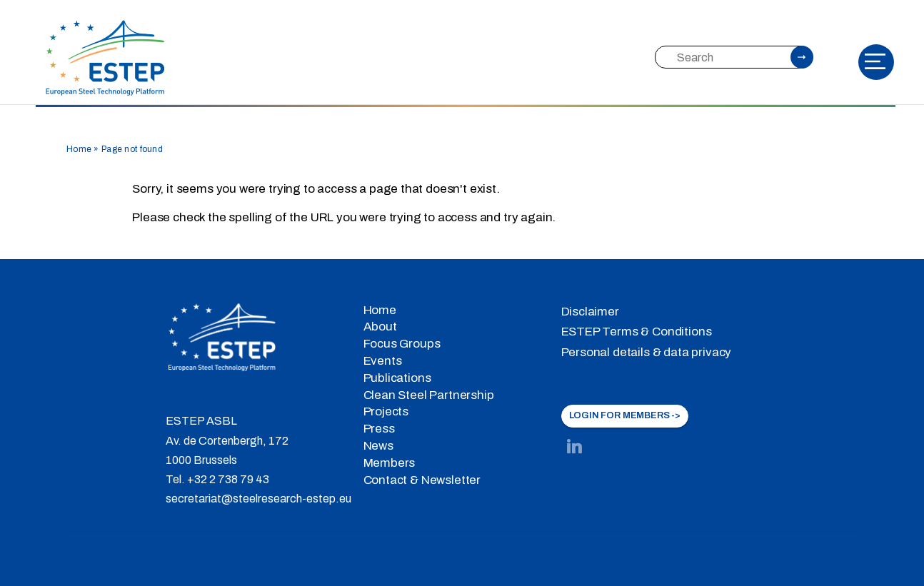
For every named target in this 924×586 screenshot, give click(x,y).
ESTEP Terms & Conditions (637, 332)
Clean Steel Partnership (429, 395)
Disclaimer (590, 312)
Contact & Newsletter (422, 480)
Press (379, 429)
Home (79, 149)
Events (383, 361)
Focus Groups (402, 344)
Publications (397, 378)
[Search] (733, 57)
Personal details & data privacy (647, 352)
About (380, 327)
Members (390, 463)
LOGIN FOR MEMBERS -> (625, 415)
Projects (386, 411)
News (378, 446)
